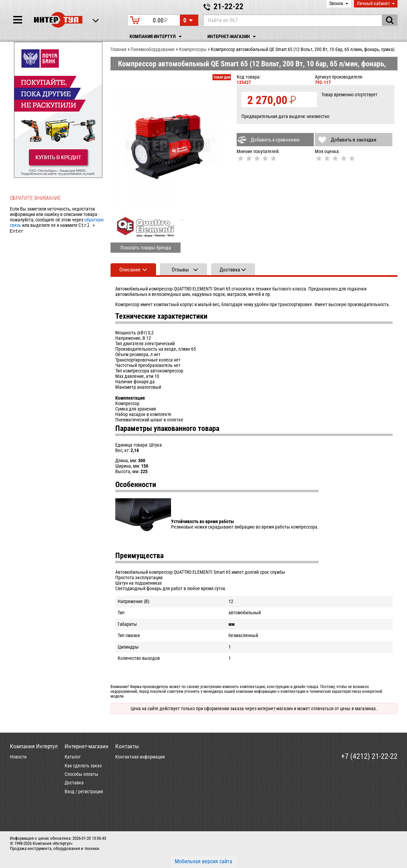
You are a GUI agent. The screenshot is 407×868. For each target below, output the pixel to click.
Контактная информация (140, 757)
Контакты (127, 746)
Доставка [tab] (230, 270)
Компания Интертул (157, 37)
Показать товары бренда (146, 248)
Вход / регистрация (84, 791)
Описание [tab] (130, 270)
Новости (18, 757)
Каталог (73, 757)
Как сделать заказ (83, 766)
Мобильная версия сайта (203, 861)
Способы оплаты (81, 774)
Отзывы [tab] (180, 270)
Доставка (74, 783)
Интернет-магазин (233, 37)
